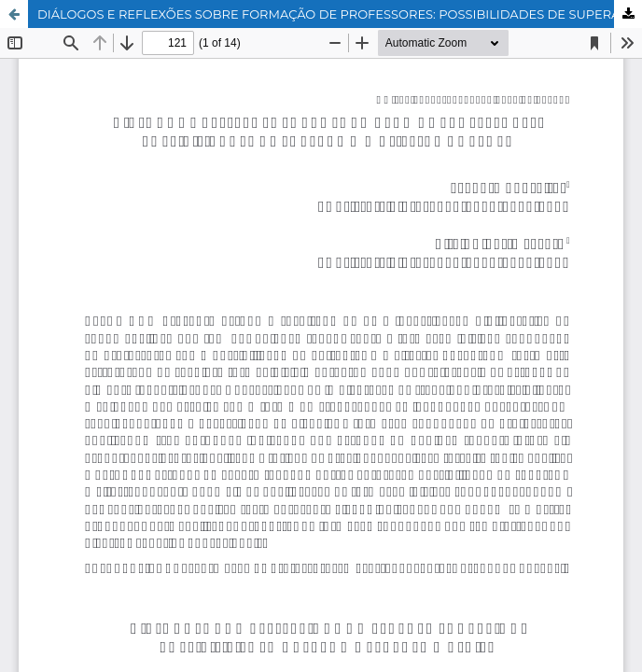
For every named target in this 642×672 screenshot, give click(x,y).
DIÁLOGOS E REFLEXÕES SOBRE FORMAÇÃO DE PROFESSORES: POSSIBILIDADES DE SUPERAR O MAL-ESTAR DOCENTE (340, 14)
